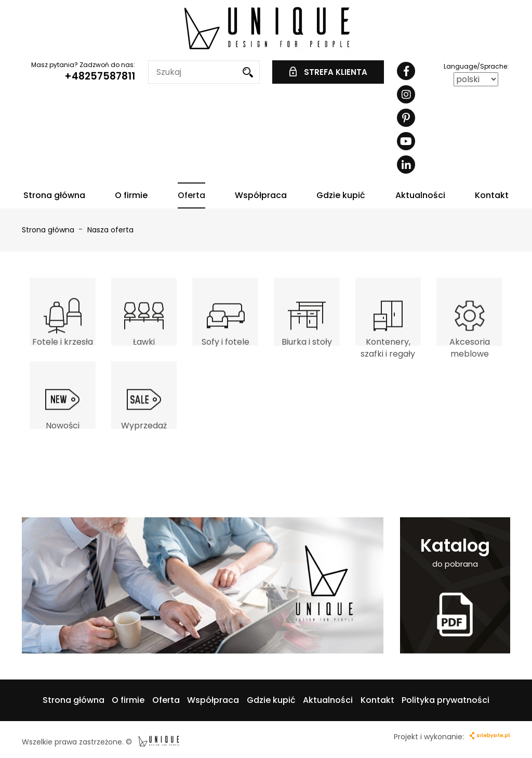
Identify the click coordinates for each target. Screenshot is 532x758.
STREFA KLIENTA (328, 72)
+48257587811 (100, 76)
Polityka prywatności (445, 700)
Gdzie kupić (341, 195)
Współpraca (261, 195)
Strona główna (54, 195)
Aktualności (420, 195)
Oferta (191, 195)
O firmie (131, 195)
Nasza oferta (110, 230)
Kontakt (492, 195)
